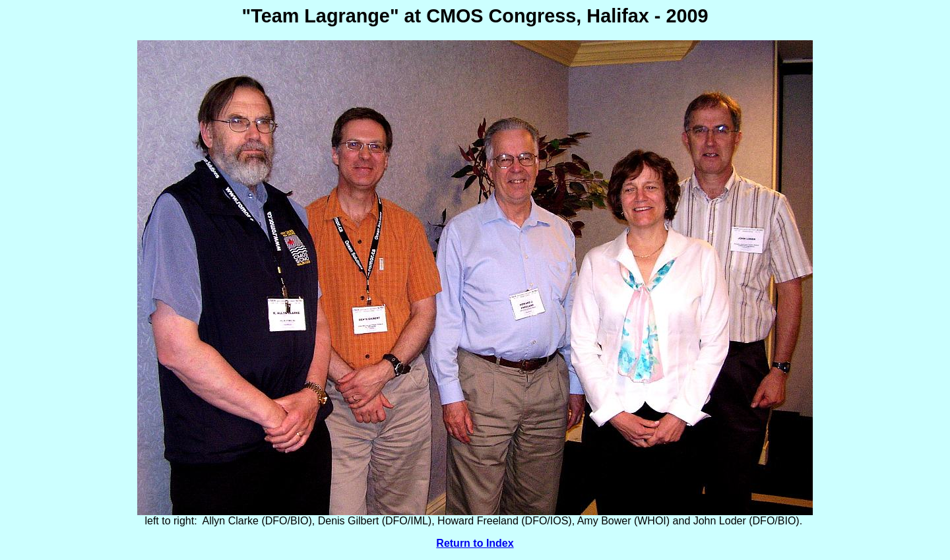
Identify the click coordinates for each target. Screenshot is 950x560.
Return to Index (475, 543)
